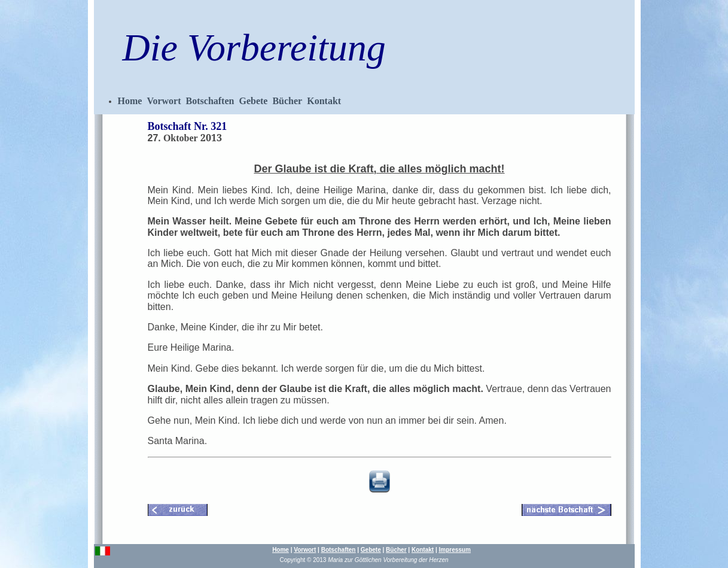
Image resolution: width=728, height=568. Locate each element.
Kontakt (324, 101)
